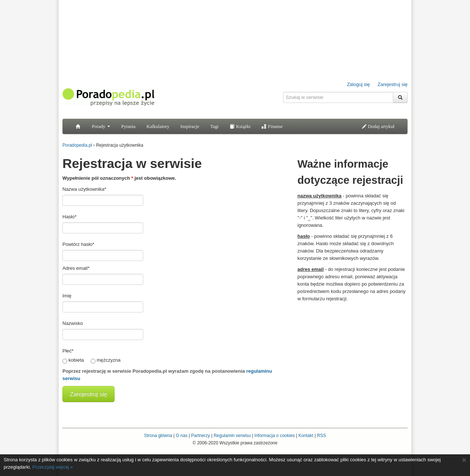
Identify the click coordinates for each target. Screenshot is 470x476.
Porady (101, 126)
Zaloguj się (359, 84)
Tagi (214, 126)
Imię (67, 296)
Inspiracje (190, 126)
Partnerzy (200, 436)
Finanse (272, 126)
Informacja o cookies (275, 436)
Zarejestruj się (393, 84)
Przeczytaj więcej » (53, 467)
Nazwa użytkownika (84, 189)
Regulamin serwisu (232, 436)
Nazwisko (73, 323)
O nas (182, 436)
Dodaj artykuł (378, 126)
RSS (321, 436)
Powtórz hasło (78, 244)
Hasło (69, 217)
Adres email (76, 268)
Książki (240, 126)
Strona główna (158, 436)
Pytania (128, 126)
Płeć (68, 351)
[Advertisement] (352, 352)
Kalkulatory (158, 126)
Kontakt (306, 436)
